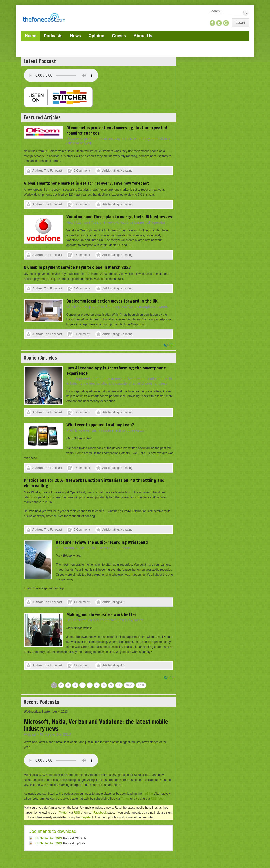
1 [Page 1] (54, 685)
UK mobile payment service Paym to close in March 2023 (77, 267)
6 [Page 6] (90, 685)
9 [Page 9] (111, 685)
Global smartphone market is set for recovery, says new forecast (86, 183)
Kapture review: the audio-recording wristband (102, 542)
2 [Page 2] (61, 685)
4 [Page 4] (75, 685)
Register (86, 817)
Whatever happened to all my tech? (100, 425)
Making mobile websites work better (102, 614)
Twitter (63, 813)
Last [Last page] (141, 685)
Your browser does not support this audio (61, 75)
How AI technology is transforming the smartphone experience (116, 370)
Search (246, 13)
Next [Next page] (129, 685)
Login (240, 23)
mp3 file (148, 794)
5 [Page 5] (82, 685)
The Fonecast (53, 171)
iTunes (125, 799)
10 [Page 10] (119, 685)
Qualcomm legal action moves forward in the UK (112, 301)
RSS (170, 345)
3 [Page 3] (68, 685)
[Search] (225, 11)
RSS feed (157, 799)
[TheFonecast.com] (44, 18)
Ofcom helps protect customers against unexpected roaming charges (117, 130)
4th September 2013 (48, 838)
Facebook (100, 813)
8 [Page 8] (104, 685)
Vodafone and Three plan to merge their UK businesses (119, 217)
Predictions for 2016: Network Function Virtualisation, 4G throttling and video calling (94, 483)
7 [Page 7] (97, 685)
